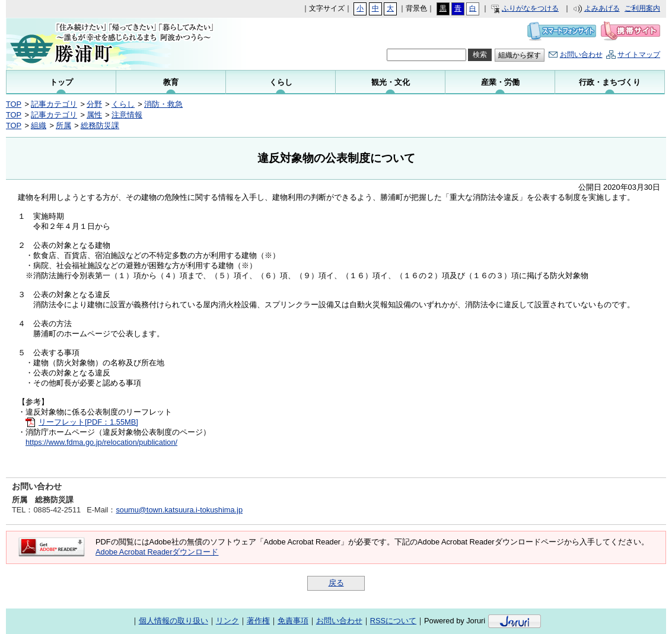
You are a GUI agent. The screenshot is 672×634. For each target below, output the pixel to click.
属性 (94, 115)
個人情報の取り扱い (173, 621)
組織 (39, 125)
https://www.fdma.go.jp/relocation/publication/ (101, 442)
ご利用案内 (642, 8)
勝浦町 (118, 44)
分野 (94, 104)
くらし (123, 104)
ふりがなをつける (530, 8)
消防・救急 (163, 104)
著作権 (258, 621)
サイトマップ (639, 55)
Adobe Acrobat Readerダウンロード (157, 552)
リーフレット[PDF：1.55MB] (88, 422)
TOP (14, 104)
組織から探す (520, 55)
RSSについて (393, 621)
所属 (63, 125)
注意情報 (127, 115)
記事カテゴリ (54, 104)
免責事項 (293, 621)
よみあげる (602, 8)
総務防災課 (100, 125)
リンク (227, 621)
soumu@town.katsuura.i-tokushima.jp (179, 510)
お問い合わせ (581, 55)
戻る (336, 583)
